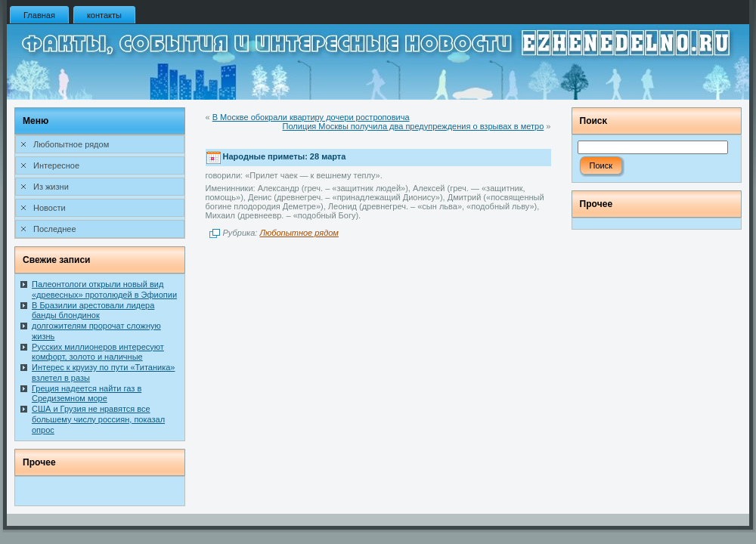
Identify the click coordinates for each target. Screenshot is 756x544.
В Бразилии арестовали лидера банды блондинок (93, 311)
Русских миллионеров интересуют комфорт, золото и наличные (98, 352)
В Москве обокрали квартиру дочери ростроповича (311, 117)
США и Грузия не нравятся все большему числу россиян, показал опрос (98, 419)
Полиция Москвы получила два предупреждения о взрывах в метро (414, 126)
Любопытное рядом (299, 233)
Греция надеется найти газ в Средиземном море (87, 394)
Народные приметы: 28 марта (285, 157)
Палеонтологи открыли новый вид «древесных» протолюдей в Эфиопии (104, 289)
